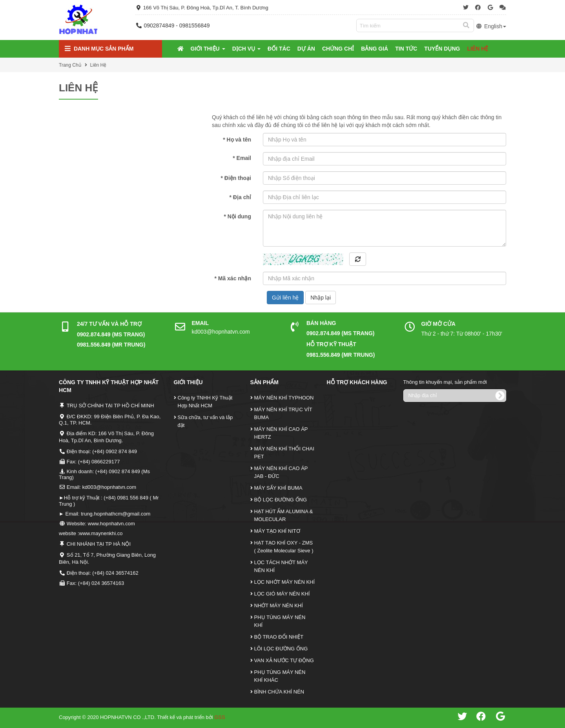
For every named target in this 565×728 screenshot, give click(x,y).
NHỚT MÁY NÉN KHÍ (279, 605)
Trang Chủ (70, 65)
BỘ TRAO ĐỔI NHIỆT (279, 637)
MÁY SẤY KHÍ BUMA (278, 488)
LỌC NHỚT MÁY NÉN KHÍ (285, 582)
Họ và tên (237, 140)
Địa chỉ (240, 197)
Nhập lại (321, 298)
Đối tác (279, 49)
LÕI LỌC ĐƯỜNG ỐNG (281, 649)
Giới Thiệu (208, 49)
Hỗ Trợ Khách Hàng (357, 382)
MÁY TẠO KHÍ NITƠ (277, 531)
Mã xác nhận (233, 278)
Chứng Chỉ (338, 49)
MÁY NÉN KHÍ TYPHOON (284, 398)
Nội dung (238, 216)
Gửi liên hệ (285, 298)
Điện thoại (236, 178)
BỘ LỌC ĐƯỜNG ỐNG (281, 500)
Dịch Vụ (246, 49)
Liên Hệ (478, 49)
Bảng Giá (375, 49)
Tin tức (406, 49)
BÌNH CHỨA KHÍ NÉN (279, 692)
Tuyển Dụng (442, 49)
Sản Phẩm (264, 382)
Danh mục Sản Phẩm (99, 49)
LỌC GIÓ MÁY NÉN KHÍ (282, 594)
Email (242, 158)
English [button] (491, 26)
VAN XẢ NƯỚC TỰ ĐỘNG (284, 660)
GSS (220, 717)
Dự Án (306, 49)
